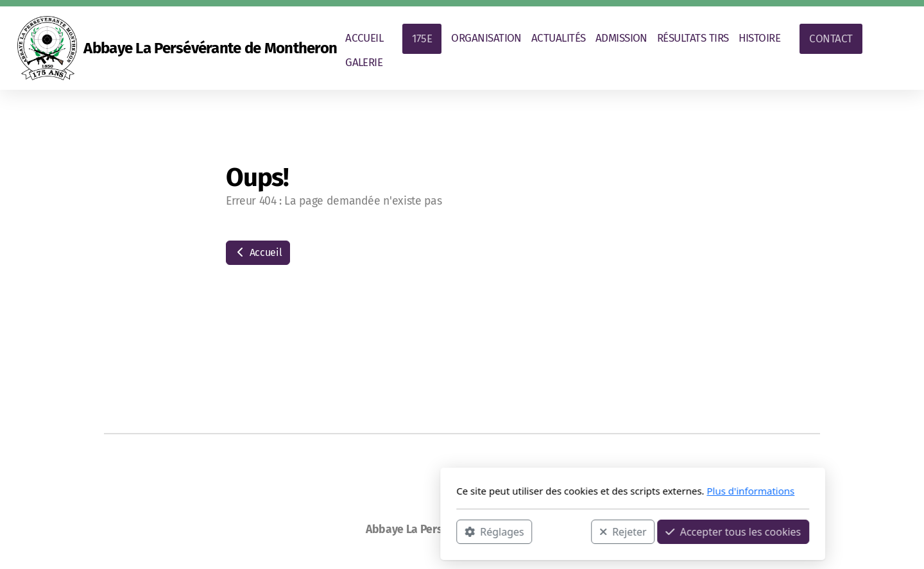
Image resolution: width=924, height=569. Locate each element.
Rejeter (452, 531)
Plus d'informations (580, 491)
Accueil (258, 252)
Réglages (323, 531)
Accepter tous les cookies (562, 531)
